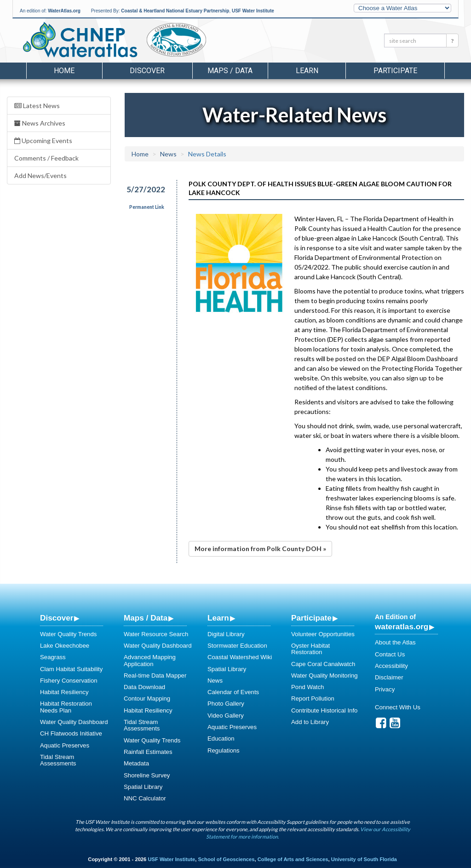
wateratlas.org (402, 627)
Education (221, 739)
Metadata (136, 763)
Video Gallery (226, 716)
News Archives (40, 123)
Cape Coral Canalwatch (323, 664)
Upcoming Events (43, 141)
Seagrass (53, 657)
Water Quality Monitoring (325, 675)
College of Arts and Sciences (293, 859)
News (168, 154)
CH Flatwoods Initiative (71, 733)
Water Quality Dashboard (74, 722)
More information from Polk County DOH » (260, 549)
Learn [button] (307, 71)
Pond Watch (307, 687)
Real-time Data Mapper (155, 675)
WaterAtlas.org (64, 11)
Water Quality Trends (68, 634)
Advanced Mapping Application (150, 660)
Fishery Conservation (69, 681)
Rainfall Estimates (148, 752)
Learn (218, 618)
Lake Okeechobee (65, 646)
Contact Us (390, 654)
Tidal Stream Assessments (58, 760)
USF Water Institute (253, 11)
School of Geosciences (226, 859)
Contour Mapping (147, 698)
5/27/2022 (146, 189)
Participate (311, 618)
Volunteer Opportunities (323, 634)
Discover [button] (147, 71)
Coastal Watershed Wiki (240, 657)
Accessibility (391, 666)
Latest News (37, 106)
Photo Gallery (226, 704)
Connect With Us (398, 707)
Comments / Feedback (46, 158)
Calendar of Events (233, 692)
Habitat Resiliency (64, 692)
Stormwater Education (237, 646)
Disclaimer (389, 677)
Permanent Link (147, 207)
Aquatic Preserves (65, 745)
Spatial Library (143, 787)
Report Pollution (313, 698)
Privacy (385, 689)
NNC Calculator (145, 798)
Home (64, 71)
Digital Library (226, 634)
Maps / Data (146, 618)
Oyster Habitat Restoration (310, 649)
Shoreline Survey (147, 775)
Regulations (224, 750)
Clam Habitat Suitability (71, 669)
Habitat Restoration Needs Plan (66, 707)
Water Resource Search (156, 634)
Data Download (144, 687)
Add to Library (310, 722)
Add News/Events (40, 175)
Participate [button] (395, 71)
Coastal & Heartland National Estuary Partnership (175, 11)
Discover (57, 618)
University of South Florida (364, 859)
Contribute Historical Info (324, 710)
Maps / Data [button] (230, 71)
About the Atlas (395, 642)
